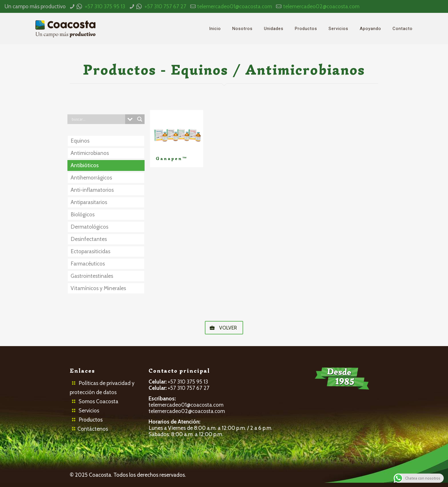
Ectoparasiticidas (90, 251)
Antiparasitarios (89, 202)
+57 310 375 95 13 (105, 6)
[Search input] (98, 119)
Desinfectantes (89, 239)
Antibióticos (85, 165)
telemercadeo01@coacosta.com (235, 6)
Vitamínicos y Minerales (98, 288)
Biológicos (83, 214)
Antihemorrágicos (91, 178)
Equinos (80, 141)
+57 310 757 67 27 (165, 6)
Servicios (89, 411)
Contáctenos (93, 429)
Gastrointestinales (92, 276)
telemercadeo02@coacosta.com (321, 6)
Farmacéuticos (88, 264)
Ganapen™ (172, 159)
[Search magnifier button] (140, 119)
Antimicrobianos (90, 153)
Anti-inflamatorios (92, 190)
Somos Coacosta (98, 401)
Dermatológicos (89, 227)
